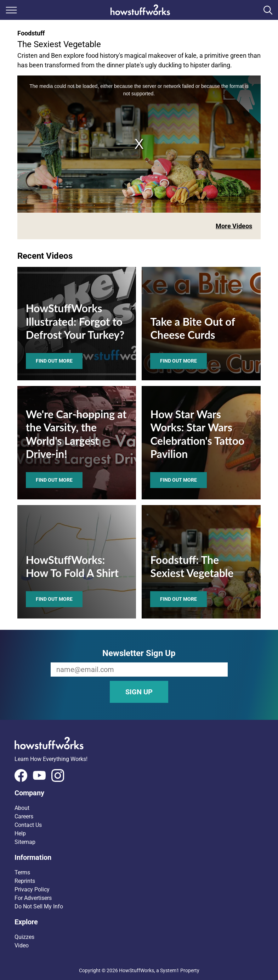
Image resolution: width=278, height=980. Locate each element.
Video (22, 945)
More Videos (234, 226)
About (22, 808)
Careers (24, 816)
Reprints (25, 881)
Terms (22, 872)
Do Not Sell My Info (39, 906)
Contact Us (28, 825)
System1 (170, 970)
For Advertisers (33, 898)
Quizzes (24, 937)
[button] (139, 793)
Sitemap (25, 842)
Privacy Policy (32, 889)
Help (20, 833)
